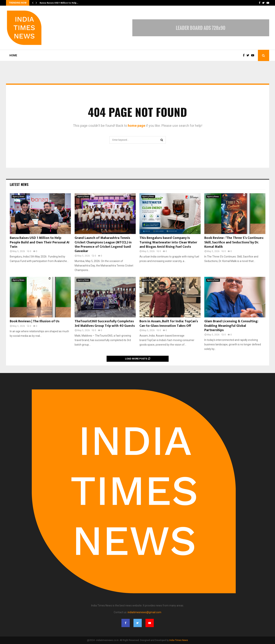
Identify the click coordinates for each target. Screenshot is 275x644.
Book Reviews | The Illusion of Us (35, 321)
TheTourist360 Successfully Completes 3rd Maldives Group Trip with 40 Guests (105, 324)
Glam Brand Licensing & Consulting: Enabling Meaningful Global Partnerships (231, 326)
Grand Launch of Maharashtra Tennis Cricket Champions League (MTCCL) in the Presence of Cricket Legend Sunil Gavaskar (103, 245)
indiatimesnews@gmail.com (144, 612)
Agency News (19, 197)
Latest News (19, 184)
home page (136, 126)
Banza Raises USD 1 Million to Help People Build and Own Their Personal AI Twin (40, 242)
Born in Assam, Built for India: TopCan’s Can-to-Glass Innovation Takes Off (169, 324)
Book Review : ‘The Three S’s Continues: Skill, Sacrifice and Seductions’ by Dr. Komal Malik (234, 242)
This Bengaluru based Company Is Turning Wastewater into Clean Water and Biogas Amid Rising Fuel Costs (168, 242)
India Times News (179, 640)
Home (13, 55)
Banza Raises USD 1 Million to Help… (59, 3)
